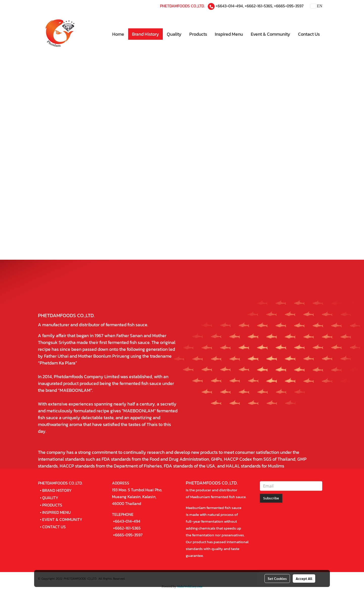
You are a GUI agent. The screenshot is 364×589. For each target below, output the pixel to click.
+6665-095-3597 (289, 6)
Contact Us (309, 34)
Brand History (145, 34)
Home (118, 34)
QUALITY (50, 498)
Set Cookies (277, 578)
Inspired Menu (229, 34)
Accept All (304, 578)
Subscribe (271, 498)
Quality (174, 34)
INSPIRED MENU (56, 512)
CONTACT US (54, 527)
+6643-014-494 (229, 6)
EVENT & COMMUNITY (62, 519)
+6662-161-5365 (258, 6)
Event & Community (270, 34)
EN (316, 6)
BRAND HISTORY (57, 490)
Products (198, 34)
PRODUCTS (52, 505)
